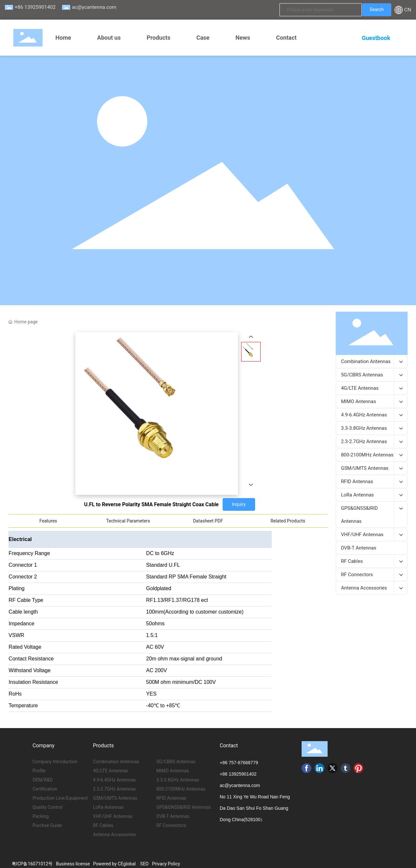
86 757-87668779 (240, 763)
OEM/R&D (43, 780)
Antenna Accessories (114, 834)
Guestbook (376, 38)
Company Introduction (55, 762)
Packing (41, 816)
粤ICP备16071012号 (32, 864)
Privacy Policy (166, 864)
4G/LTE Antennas (110, 771)
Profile (39, 771)
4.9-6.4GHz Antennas (114, 780)
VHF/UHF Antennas (113, 816)
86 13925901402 (239, 774)
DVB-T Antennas (173, 816)
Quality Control (47, 807)
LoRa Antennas (108, 807)
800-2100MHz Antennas (181, 789)
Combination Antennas (116, 762)
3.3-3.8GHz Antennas (178, 780)
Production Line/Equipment (60, 798)
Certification (45, 789)
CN (408, 10)
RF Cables (103, 825)
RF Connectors (171, 825)
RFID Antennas (171, 798)
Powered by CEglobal (114, 864)
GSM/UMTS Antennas (115, 798)
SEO (144, 864)
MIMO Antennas (173, 771)
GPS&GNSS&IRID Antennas (184, 807)
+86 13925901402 (35, 7)
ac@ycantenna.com (94, 7)
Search (377, 9)
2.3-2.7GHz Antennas (114, 789)
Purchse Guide (47, 825)
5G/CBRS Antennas (176, 762)
